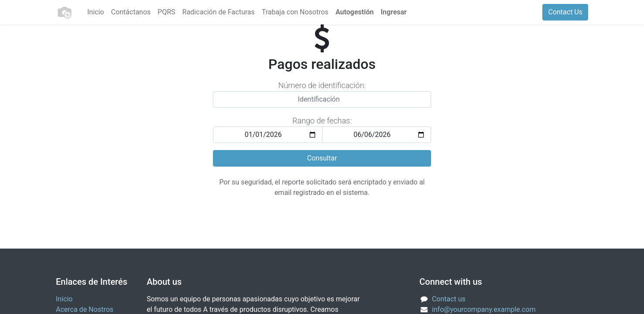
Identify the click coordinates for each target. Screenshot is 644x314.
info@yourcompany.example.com (484, 309)
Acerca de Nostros (85, 309)
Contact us (449, 299)
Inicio (64, 299)
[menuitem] (96, 12)
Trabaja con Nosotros (295, 12)
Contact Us (565, 12)
